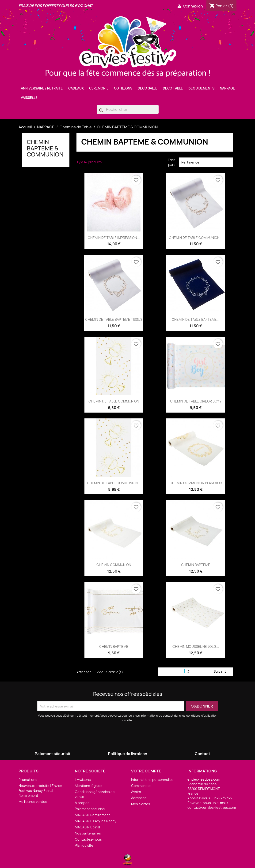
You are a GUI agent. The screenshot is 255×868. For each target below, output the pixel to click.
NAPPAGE (227, 88)
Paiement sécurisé (90, 809)
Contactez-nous (88, 839)
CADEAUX (76, 88)
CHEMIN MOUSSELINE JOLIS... (196, 646)
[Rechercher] (128, 109)
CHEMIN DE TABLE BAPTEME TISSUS (114, 319)
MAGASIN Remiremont (92, 815)
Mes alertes (141, 804)
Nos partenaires (88, 833)
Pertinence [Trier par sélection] (206, 162)
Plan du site (84, 845)
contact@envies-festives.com (212, 807)
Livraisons (83, 780)
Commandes (141, 786)
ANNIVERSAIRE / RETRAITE (42, 88)
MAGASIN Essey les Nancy (96, 821)
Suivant (223, 672)
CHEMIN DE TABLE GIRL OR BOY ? (196, 401)
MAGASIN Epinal (87, 827)
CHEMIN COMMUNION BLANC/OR (196, 483)
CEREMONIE (99, 88)
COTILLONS (123, 88)
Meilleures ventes (33, 802)
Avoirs (136, 792)
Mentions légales (89, 786)
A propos (82, 803)
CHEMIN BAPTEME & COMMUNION (45, 148)
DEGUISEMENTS (201, 88)
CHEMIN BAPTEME (196, 565)
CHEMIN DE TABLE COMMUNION (114, 401)
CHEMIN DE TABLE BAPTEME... (196, 319)
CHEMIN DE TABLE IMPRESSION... (114, 238)
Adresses (139, 798)
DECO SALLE (148, 88)
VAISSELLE (29, 98)
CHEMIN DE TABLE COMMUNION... (196, 238)
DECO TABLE (173, 88)
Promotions (28, 780)
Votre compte (146, 771)
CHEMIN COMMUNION (114, 565)
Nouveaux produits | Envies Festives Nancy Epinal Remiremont (40, 791)
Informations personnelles (152, 780)
